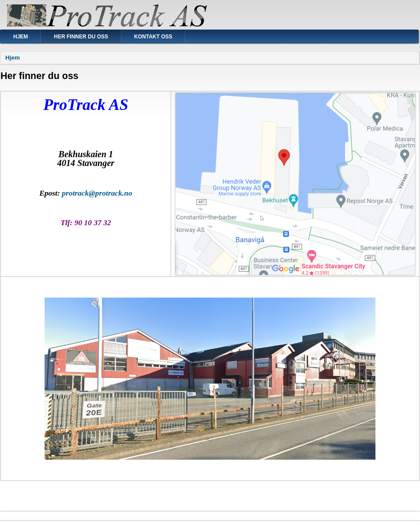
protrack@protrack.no (97, 193)
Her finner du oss (81, 37)
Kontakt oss (153, 37)
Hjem (21, 37)
